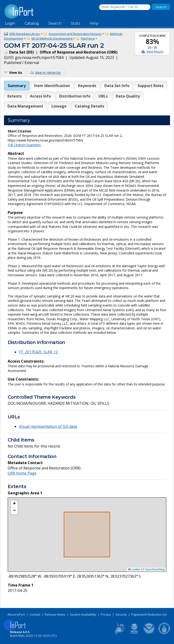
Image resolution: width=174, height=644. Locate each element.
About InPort (16, 614)
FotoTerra (88, 38)
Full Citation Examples (24, 145)
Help (94, 23)
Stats (75, 23)
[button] (14, 504)
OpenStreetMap (155, 570)
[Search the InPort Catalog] (125, 7)
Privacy (106, 614)
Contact (35, 614)
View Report (155, 51)
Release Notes (55, 614)
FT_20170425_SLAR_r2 (38, 352)
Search (55, 23)
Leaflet (134, 570)
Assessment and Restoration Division (75, 34)
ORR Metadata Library (25, 34)
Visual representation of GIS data (48, 426)
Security (121, 614)
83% (152, 41)
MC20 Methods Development (52, 38)
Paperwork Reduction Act (149, 614)
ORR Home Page (22, 473)
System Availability (83, 614)
